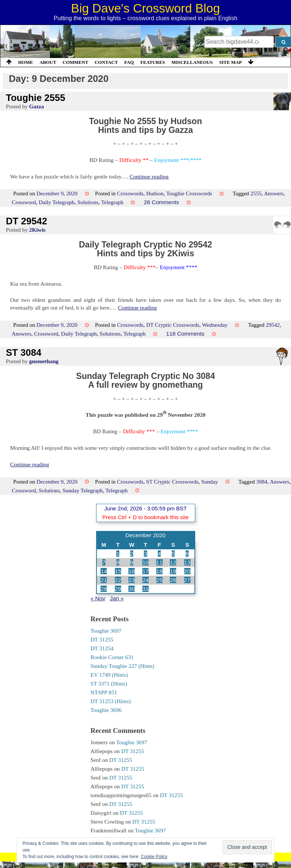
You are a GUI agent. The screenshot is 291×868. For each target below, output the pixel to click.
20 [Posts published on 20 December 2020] (187, 571)
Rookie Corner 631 (112, 657)
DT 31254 (102, 648)
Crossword (24, 202)
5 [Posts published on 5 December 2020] (173, 554)
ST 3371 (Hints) (109, 683)
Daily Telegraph (57, 202)
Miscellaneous (192, 62)
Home (26, 62)
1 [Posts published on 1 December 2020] (118, 554)
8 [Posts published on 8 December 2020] (118, 562)
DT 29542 (26, 221)
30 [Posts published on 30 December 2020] (132, 589)
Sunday (210, 482)
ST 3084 (24, 352)
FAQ (129, 62)
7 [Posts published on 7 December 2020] (104, 562)
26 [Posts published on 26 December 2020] (173, 580)
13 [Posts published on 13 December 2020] (187, 562)
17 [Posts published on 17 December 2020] (145, 571)
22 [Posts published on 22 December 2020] (118, 580)
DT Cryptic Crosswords (173, 325)
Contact (106, 62)
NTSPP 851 (104, 692)
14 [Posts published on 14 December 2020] (104, 571)
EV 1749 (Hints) (109, 675)
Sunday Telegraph (83, 490)
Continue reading (149, 176)
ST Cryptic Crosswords (172, 482)
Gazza (36, 106)
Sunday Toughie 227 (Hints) (123, 666)
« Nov (98, 598)
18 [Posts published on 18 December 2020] (159, 571)
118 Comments (185, 334)
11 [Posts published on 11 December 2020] (159, 562)
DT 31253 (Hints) (111, 701)
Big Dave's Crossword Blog (146, 8)
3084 (262, 482)
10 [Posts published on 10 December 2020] (145, 562)
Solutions (88, 202)
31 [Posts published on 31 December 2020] (145, 589)
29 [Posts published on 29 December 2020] (118, 589)
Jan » (117, 598)
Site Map (230, 62)
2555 (256, 193)
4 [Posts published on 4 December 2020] (159, 554)
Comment (76, 62)
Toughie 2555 (36, 98)
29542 (273, 325)
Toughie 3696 (106, 710)
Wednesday (215, 325)
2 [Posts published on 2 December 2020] (132, 554)
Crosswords (130, 193)
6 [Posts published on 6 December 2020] (187, 554)
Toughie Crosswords (189, 193)
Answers (274, 193)
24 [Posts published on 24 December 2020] (145, 580)
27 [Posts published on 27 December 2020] (187, 580)
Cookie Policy (154, 857)
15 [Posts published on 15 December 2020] (118, 571)
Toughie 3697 (106, 631)
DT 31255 (102, 639)
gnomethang (44, 361)
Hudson (155, 193)
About (48, 62)
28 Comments (161, 202)
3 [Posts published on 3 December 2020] (145, 554)
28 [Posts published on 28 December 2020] (104, 589)
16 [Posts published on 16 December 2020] (132, 571)
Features (152, 62)
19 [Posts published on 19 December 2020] (173, 571)
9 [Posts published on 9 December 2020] (132, 562)
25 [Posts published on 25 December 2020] (159, 580)
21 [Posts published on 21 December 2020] (104, 580)
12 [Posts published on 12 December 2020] (173, 562)
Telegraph (112, 202)
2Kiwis (37, 230)
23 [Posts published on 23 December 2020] (132, 580)
